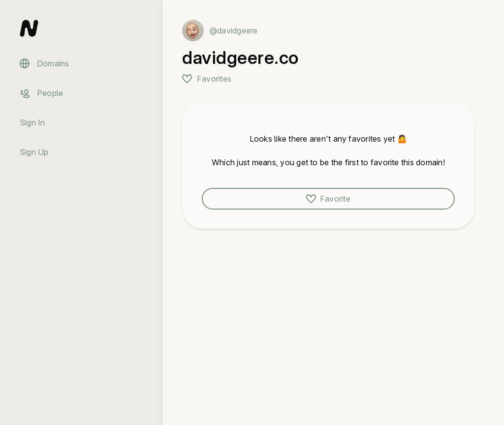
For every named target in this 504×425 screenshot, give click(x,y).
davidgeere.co (240, 58)
